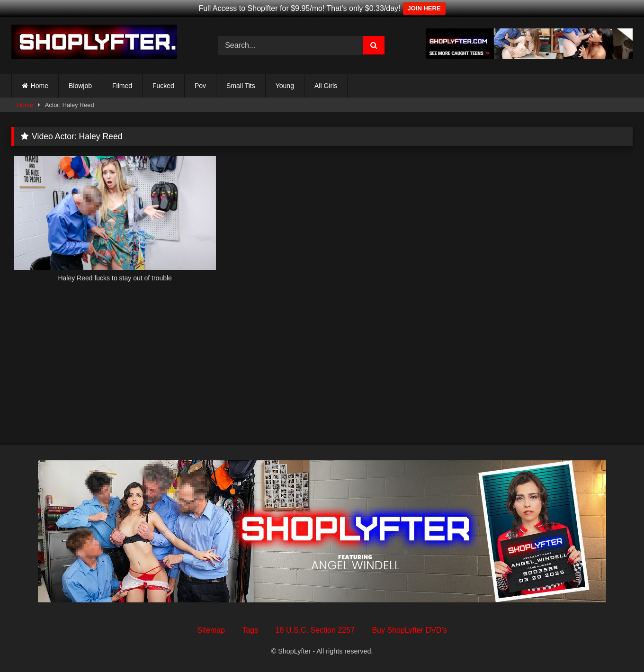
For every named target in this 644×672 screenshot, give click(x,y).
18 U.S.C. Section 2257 (315, 630)
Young (285, 86)
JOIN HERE (424, 8)
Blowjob (80, 86)
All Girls (326, 86)
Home (40, 86)
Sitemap (211, 630)
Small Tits (241, 86)
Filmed (122, 86)
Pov (200, 86)
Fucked (163, 86)
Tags (250, 630)
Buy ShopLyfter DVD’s (409, 630)
